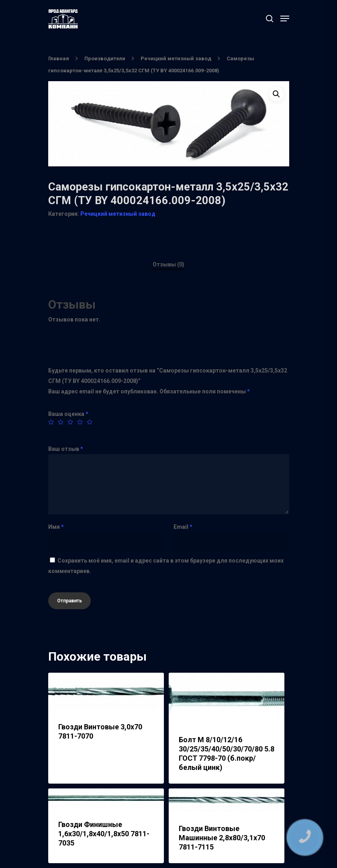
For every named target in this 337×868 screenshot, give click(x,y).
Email (183, 527)
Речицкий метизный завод (176, 58)
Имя (56, 527)
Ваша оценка (68, 414)
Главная (59, 58)
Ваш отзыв (66, 449)
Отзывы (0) (168, 264)
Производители (105, 58)
